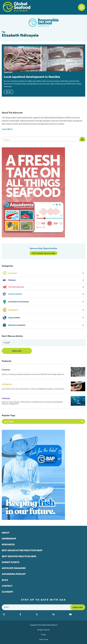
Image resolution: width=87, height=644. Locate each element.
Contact (7, 586)
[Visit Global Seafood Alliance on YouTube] (77, 614)
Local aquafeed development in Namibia (32, 77)
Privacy (44, 635)
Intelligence (7, 384)
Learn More (7, 129)
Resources (8, 545)
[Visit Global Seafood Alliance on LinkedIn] (60, 614)
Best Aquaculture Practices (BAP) (22, 550)
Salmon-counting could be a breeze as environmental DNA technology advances (33, 374)
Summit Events (11, 562)
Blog (5, 580)
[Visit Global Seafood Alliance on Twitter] (43, 614)
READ (9, 92)
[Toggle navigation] (82, 7)
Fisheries (6, 370)
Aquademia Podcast (14, 574)
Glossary (8, 592)
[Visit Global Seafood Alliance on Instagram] (10, 614)
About (6, 533)
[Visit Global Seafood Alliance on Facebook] (26, 614)
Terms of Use (44, 639)
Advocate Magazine (14, 568)
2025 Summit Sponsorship (43, 253)
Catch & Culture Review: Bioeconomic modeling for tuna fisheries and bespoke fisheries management (32, 403)
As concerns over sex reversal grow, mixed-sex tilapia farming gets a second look (33, 389)
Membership (9, 539)
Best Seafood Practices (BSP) (19, 556)
